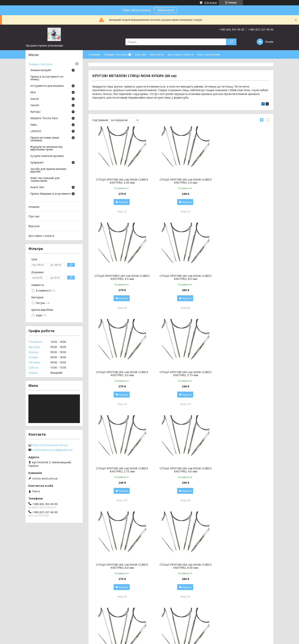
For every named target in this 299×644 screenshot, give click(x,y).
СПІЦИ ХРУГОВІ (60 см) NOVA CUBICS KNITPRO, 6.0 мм (241, 373)
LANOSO (36, 131)
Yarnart (35, 105)
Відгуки (34, 226)
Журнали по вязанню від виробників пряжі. (46, 148)
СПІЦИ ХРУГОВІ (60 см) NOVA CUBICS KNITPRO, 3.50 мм (181, 566)
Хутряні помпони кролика (47, 156)
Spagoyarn (37, 163)
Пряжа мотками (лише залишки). (45, 139)
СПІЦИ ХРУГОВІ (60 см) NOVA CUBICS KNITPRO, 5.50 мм (121, 181)
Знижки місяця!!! (41, 70)
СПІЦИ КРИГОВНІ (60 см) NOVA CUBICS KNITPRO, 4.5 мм (241, 181)
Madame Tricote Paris (44, 118)
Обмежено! (166, 10)
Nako (34, 125)
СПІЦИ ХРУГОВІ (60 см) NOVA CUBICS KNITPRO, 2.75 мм (121, 373)
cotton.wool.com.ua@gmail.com (52, 450)
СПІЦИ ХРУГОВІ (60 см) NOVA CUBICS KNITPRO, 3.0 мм (181, 181)
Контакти (157, 54)
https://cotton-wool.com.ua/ (50, 445)
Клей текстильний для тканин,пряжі (45, 180)
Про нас (141, 54)
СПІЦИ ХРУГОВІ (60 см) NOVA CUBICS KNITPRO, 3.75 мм (241, 277)
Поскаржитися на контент (146, 640)
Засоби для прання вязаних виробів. (48, 170)
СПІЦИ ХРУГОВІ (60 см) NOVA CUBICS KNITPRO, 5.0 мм (181, 277)
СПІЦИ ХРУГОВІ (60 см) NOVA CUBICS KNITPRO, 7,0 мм (241, 470)
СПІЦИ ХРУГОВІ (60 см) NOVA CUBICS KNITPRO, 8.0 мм (121, 277)
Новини (34, 207)
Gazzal (34, 99)
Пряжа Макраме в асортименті (51, 194)
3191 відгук (211, 3)
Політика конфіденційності (177, 640)
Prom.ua (168, 637)
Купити (122, 202)
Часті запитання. (209, 54)
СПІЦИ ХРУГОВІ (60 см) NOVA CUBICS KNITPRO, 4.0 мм (181, 373)
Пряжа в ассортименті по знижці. (47, 78)
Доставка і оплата (180, 54)
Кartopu (35, 112)
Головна (94, 54)
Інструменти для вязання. (47, 86)
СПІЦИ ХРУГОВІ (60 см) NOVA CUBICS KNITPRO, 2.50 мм (181, 470)
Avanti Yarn (37, 187)
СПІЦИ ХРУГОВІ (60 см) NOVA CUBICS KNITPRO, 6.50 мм (121, 470)
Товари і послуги (115, 54)
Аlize (33, 92)
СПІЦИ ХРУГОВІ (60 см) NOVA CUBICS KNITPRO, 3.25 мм (121, 566)
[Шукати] (231, 42)
